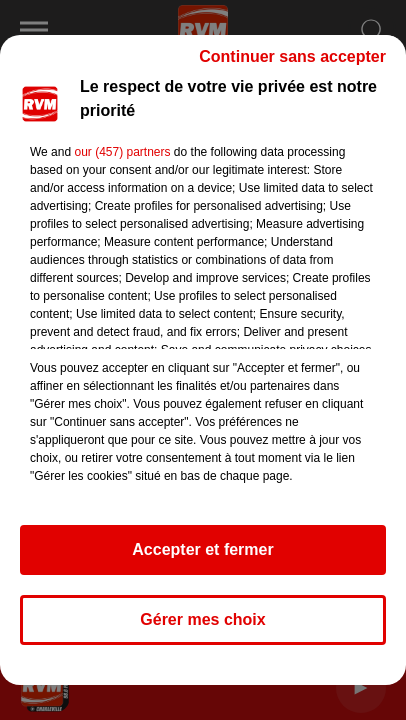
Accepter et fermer (202, 549)
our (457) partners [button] (122, 152)
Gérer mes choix (202, 619)
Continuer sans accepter (292, 56)
